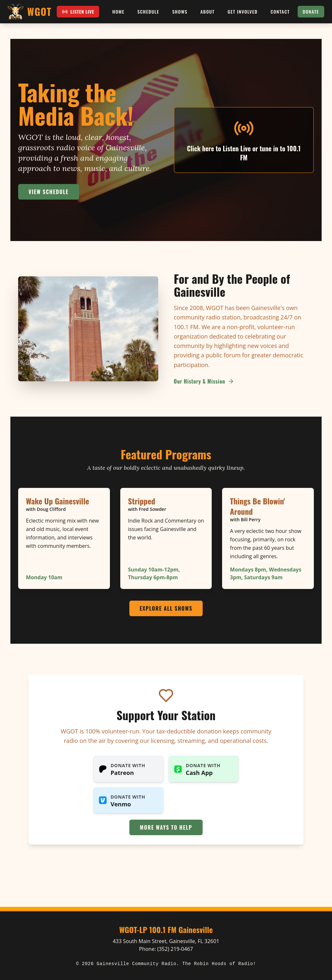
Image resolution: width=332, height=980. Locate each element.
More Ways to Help (166, 827)
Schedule (148, 12)
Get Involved (243, 12)
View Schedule (49, 192)
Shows (180, 12)
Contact (280, 12)
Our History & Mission (204, 381)
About (207, 12)
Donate (311, 12)
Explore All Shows (166, 608)
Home (119, 12)
